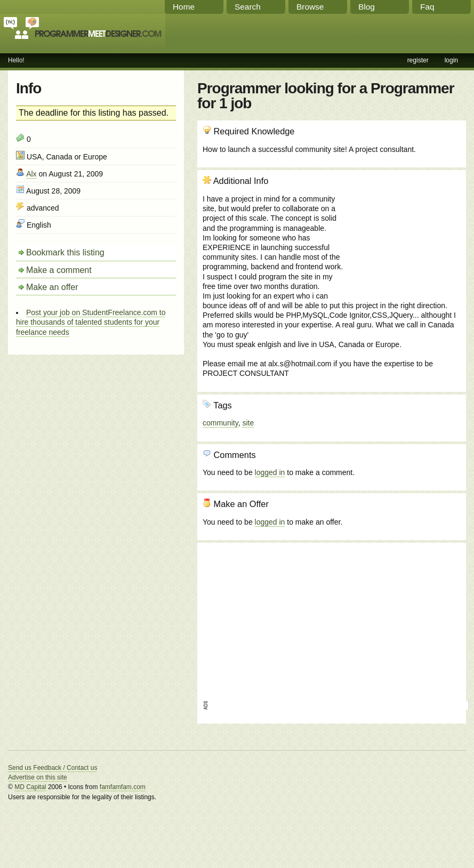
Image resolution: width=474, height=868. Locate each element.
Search (248, 7)
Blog (367, 7)
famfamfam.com (123, 787)
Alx (31, 174)
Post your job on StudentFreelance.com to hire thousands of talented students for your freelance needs (91, 322)
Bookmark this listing (65, 252)
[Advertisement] (403, 233)
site (248, 423)
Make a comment (59, 270)
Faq (427, 7)
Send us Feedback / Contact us (53, 768)
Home (184, 7)
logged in (270, 472)
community (220, 423)
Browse (310, 7)
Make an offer (52, 287)
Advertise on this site (38, 777)
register (418, 60)
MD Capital (30, 787)
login (451, 60)
